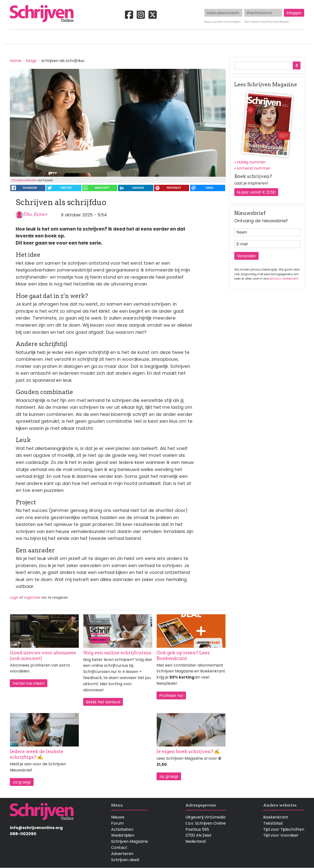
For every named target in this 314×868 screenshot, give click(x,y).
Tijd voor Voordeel (281, 835)
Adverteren (122, 854)
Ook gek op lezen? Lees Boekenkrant (183, 656)
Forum (117, 823)
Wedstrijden (140, 36)
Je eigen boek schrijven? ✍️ (188, 751)
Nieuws (118, 817)
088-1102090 (23, 834)
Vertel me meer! (29, 683)
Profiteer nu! (171, 696)
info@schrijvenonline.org (36, 828)
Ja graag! (22, 782)
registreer (32, 598)
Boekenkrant (276, 817)
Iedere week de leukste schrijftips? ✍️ (37, 754)
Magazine (228, 36)
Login (14, 598)
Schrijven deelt (125, 860)
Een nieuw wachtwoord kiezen (267, 22)
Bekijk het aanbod (103, 702)
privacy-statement (284, 279)
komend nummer (254, 168)
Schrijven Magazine (130, 841)
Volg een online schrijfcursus (117, 653)
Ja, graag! (169, 776)
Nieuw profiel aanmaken (222, 22)
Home (16, 36)
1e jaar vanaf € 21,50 (256, 192)
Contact (296, 36)
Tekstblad (273, 823)
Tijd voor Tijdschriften (284, 829)
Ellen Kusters (35, 214)
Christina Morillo (24, 180)
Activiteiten (186, 36)
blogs (31, 61)
